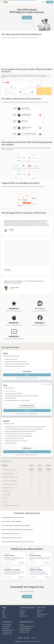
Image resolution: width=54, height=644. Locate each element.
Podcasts (33, 638)
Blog (3, 612)
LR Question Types (7, 632)
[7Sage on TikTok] (22, 638)
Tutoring (39, 612)
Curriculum (22, 610)
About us (4, 616)
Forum (4, 610)
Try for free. (9, 461)
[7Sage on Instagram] (25, 638)
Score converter (6, 626)
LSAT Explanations (7, 624)
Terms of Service (35, 642)
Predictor (22, 624)
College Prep (40, 616)
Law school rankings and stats (27, 626)
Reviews (21, 614)
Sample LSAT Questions (8, 630)
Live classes (22, 612)
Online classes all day (10, 391)
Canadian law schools (25, 630)
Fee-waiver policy (24, 616)
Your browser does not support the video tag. (27, 52)
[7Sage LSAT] (6, 2)
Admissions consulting (42, 614)
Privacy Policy (26, 642)
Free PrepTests (6, 628)
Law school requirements (25, 628)
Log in (43, 2)
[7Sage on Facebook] (28, 638)
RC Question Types (7, 634)
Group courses (40, 610)
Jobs (4, 614)
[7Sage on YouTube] (19, 638)
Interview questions (24, 632)
